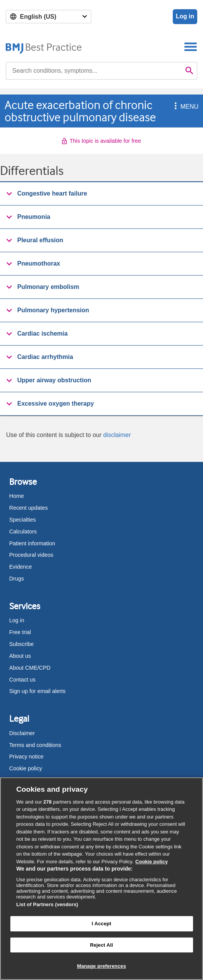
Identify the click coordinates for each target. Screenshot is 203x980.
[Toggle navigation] (191, 46)
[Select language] (48, 17)
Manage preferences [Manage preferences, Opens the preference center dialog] (101, 966)
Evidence (20, 567)
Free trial (20, 632)
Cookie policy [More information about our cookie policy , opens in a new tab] (151, 862)
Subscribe (21, 644)
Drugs (16, 579)
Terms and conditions (35, 745)
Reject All (101, 945)
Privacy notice (26, 757)
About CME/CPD (30, 668)
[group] (101, 194)
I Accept (101, 924)
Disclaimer (22, 733)
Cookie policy (26, 768)
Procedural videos (31, 555)
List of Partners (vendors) (47, 904)
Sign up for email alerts (37, 691)
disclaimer (117, 435)
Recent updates (29, 508)
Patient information (32, 543)
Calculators (23, 532)
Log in (185, 16)
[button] (174, 107)
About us (20, 656)
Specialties (23, 520)
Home (16, 496)
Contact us (22, 680)
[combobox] (94, 71)
